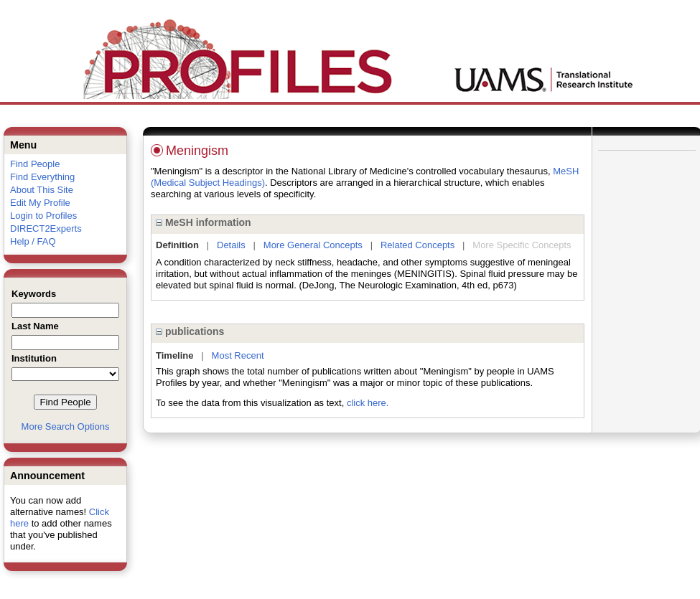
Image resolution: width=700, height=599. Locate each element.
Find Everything (42, 177)
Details (231, 245)
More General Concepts (313, 245)
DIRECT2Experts (46, 228)
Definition (177, 245)
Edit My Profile (40, 203)
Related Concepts (417, 245)
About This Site (42, 190)
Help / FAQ (33, 241)
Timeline (175, 355)
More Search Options (66, 426)
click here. (368, 403)
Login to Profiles (43, 216)
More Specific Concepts (522, 245)
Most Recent (238, 355)
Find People (35, 164)
